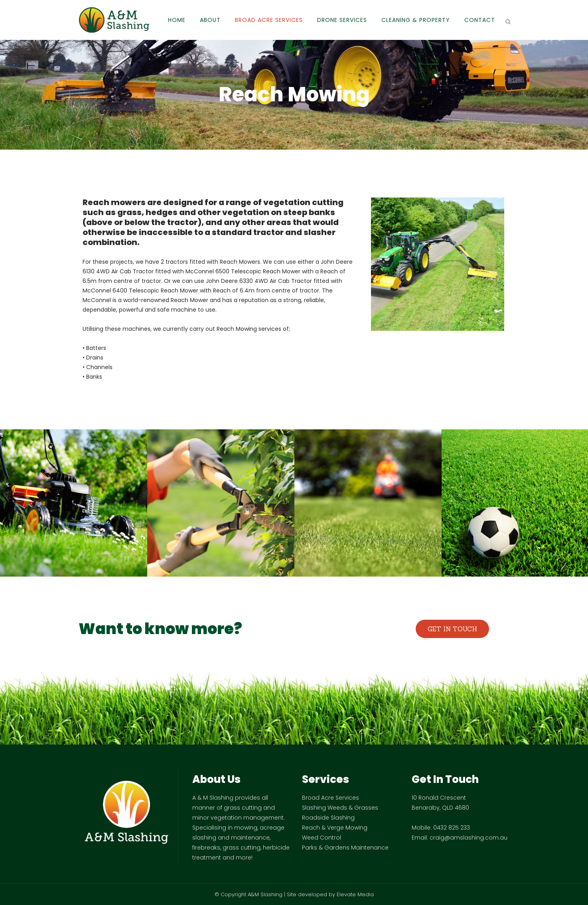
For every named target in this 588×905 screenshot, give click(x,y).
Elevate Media (355, 894)
